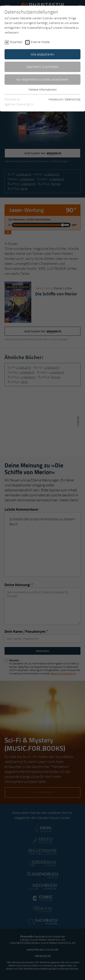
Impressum (56, 99)
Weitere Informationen (43, 89)
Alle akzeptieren (43, 54)
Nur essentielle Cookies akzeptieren (42, 79)
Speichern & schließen (43, 67)
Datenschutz (73, 99)
